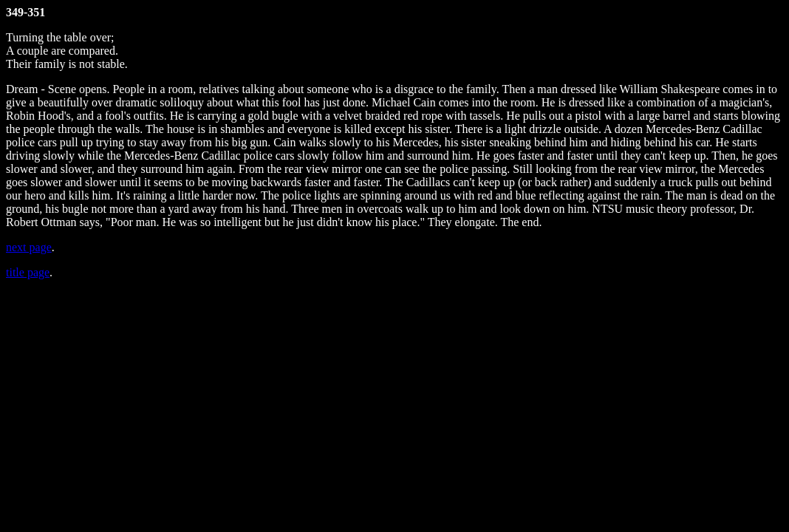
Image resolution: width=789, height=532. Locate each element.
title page (28, 272)
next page (29, 247)
